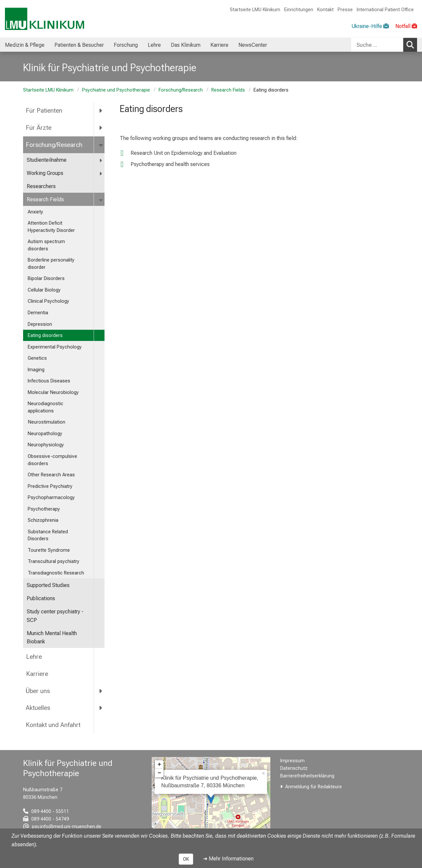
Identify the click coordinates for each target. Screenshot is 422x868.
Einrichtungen (299, 10)
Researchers (41, 186)
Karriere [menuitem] (219, 45)
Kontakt (325, 10)
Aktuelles (38, 708)
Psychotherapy (44, 509)
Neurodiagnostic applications (45, 407)
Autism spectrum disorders (46, 245)
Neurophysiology (46, 445)
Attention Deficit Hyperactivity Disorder (51, 227)
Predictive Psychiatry (50, 486)
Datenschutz (294, 768)
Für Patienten (44, 111)
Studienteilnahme (47, 160)
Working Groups (45, 173)
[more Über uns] (101, 691)
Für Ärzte (39, 128)
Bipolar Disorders (46, 279)
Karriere (37, 674)
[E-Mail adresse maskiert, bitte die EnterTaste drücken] (62, 827)
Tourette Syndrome (49, 550)
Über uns (38, 691)
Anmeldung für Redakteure (314, 787)
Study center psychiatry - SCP (55, 616)
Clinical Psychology (48, 301)
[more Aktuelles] (101, 708)
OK (186, 859)
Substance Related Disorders (48, 535)
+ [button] (159, 765)
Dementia (38, 313)
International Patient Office (385, 10)
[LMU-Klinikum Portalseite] (45, 19)
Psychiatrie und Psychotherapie (116, 90)
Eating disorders (45, 336)
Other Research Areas (51, 475)
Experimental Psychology (55, 347)
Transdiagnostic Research (56, 573)
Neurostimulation (46, 422)
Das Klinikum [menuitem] (186, 45)
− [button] (159, 773)
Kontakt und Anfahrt (53, 725)
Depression (41, 324)
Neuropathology (46, 434)
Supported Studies (48, 585)
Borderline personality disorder (51, 264)
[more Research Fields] (101, 200)
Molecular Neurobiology (54, 392)
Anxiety (35, 212)
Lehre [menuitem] (154, 45)
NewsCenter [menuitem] (253, 45)
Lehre (34, 657)
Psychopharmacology (51, 498)
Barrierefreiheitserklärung (307, 776)
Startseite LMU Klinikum (255, 10)
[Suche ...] (377, 45)
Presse (345, 10)
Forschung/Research (181, 90)
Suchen (412, 44)
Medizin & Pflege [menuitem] (25, 45)
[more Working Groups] (101, 173)
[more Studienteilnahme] (101, 160)
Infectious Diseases (49, 381)
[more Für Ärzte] (101, 128)
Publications (41, 598)
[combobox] (384, 45)
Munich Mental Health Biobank (52, 638)
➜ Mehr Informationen (228, 859)
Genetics (37, 358)
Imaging (36, 370)
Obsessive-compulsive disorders (52, 460)
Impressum (292, 761)
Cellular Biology (45, 290)
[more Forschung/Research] (101, 145)
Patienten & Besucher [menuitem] (79, 45)
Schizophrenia (44, 520)
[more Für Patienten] (101, 111)
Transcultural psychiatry (54, 561)
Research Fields (228, 90)
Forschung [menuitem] (126, 45)
